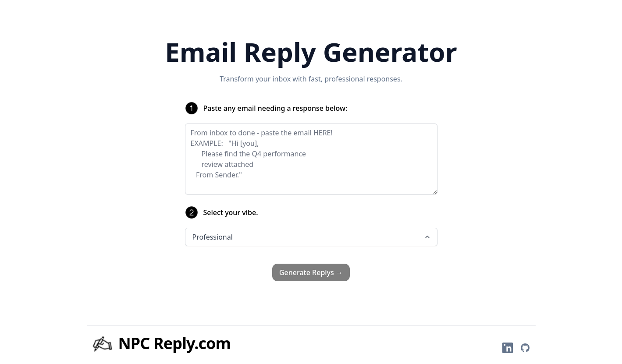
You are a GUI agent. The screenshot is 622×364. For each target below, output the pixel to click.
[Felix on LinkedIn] (508, 348)
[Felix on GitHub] (525, 348)
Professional (312, 237)
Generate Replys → (311, 272)
